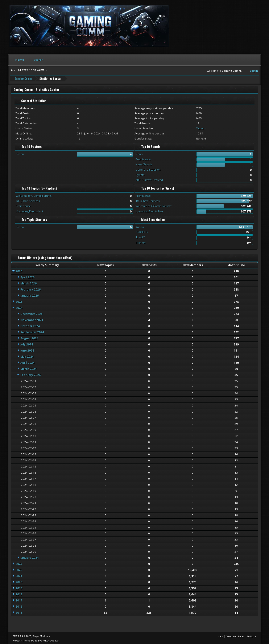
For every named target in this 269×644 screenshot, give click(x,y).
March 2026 (28, 283)
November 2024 (32, 319)
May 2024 (27, 356)
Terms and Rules (235, 635)
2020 (19, 582)
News (139, 153)
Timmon (201, 127)
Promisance (143, 158)
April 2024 (27, 362)
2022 (19, 569)
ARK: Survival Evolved (149, 179)
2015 (19, 612)
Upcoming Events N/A (29, 210)
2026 (19, 270)
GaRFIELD (142, 231)
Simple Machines (41, 635)
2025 (19, 301)
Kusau (20, 153)
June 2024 (27, 350)
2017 (19, 600)
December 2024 (31, 313)
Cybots (140, 174)
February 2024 (30, 374)
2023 (19, 563)
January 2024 (30, 557)
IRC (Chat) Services (28, 200)
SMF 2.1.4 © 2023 (22, 635)
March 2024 (28, 368)
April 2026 (27, 276)
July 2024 (27, 344)
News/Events (144, 164)
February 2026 (30, 289)
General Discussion (148, 169)
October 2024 (30, 325)
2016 (19, 606)
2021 (19, 575)
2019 (19, 588)
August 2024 (29, 337)
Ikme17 (140, 236)
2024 (19, 307)
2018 (19, 594)
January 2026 (30, 295)
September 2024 (32, 331)
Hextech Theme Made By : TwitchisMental (36, 640)
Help (220, 635)
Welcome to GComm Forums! (34, 195)
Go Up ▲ (251, 635)
